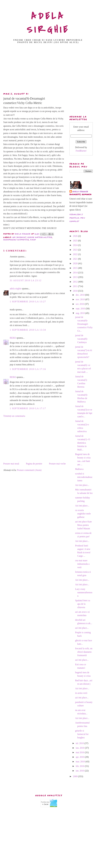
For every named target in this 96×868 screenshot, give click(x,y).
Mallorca (79, 469)
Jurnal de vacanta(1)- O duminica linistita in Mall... (82, 443)
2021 (76, 259)
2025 (76, 241)
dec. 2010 (80, 295)
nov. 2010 (80, 299)
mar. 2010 (81, 762)
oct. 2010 (80, 304)
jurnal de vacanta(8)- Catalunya (81, 339)
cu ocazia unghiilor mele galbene (83, 514)
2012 (76, 282)
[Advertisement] (48, 69)
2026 (76, 236)
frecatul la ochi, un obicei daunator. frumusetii (84, 652)
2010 (76, 291)
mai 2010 (80, 752)
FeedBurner (81, 151)
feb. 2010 (80, 766)
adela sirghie (16, 289)
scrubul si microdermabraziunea (84, 477)
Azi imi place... (82, 485)
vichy (33, 240)
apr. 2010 (80, 757)
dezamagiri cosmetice (16, 240)
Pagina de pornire (34, 464)
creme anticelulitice (40, 237)
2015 (76, 268)
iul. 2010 (80, 743)
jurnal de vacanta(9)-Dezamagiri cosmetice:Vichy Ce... (84, 324)
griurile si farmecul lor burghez (82, 734)
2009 (76, 776)
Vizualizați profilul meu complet (77, 218)
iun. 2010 (80, 748)
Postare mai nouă (11, 464)
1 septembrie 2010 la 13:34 (28, 330)
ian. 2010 (80, 771)
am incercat (19, 237)
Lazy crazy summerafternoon (84, 592)
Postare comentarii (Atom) (29, 470)
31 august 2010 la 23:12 (26, 280)
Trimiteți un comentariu (14, 416)
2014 (76, 273)
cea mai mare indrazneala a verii (82, 564)
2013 (76, 277)
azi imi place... (82, 628)
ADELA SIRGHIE (48, 23)
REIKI (13, 338)
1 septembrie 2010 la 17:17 (28, 408)
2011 (75, 286)
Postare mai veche (57, 464)
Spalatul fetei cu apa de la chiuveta (83, 604)
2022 (76, 254)
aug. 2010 (80, 313)
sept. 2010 (81, 309)
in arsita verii (81, 693)
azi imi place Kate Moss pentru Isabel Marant (83, 525)
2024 (76, 245)
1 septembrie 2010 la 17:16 (28, 369)
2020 (76, 263)
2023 (76, 250)
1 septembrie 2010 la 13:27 (28, 302)
